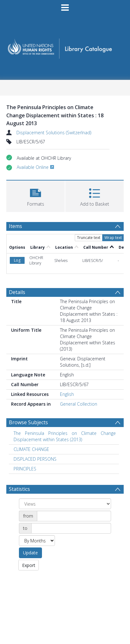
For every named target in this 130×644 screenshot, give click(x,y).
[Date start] (74, 516)
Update (30, 553)
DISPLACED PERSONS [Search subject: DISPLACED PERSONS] (35, 459)
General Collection (79, 404)
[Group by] (65, 504)
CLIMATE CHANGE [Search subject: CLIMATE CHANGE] (31, 449)
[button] (35, 195)
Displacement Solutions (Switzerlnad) (54, 133)
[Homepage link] (65, 47)
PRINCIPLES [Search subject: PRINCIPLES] (25, 469)
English (67, 394)
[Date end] (71, 528)
